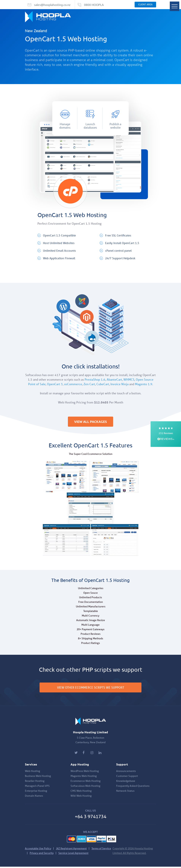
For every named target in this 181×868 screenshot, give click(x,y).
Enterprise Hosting (36, 792)
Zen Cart (89, 384)
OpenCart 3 (55, 384)
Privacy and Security (42, 854)
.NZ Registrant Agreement (71, 850)
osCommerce (73, 384)
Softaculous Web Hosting (85, 787)
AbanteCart (114, 379)
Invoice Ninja (119, 384)
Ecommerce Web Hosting (86, 782)
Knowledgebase (126, 782)
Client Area (145, 4)
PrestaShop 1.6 (95, 379)
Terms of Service (101, 850)
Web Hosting (33, 772)
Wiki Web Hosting (81, 797)
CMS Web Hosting (81, 792)
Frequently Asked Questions (133, 787)
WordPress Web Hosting (85, 772)
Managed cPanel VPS (37, 787)
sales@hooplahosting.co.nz (52, 5)
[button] (166, 434)
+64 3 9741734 (90, 818)
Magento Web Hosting (84, 777)
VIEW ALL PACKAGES (90, 422)
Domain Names (34, 797)
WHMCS (129, 379)
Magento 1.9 (144, 384)
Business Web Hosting (38, 777)
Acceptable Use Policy (38, 850)
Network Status (125, 792)
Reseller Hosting (35, 782)
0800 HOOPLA (94, 5)
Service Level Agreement (73, 854)
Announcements (126, 772)
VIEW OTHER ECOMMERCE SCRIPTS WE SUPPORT (91, 689)
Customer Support (127, 777)
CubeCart (103, 384)
